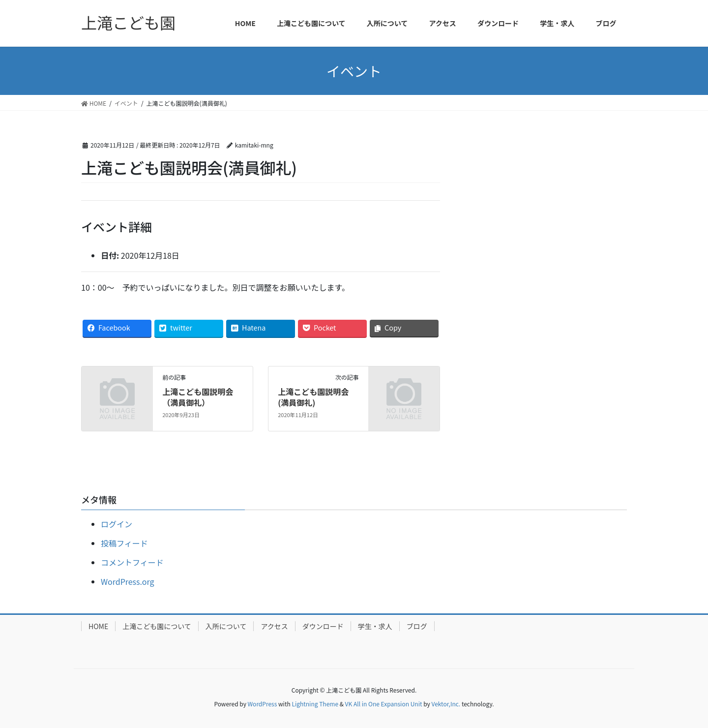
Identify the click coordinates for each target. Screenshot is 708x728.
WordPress (263, 704)
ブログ (417, 626)
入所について (226, 626)
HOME (98, 626)
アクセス (274, 626)
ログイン (117, 524)
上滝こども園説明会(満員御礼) (313, 397)
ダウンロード (323, 626)
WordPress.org (128, 581)
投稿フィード (124, 543)
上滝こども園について (157, 626)
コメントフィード (132, 562)
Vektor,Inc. (446, 704)
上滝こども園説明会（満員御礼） (198, 397)
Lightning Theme (315, 704)
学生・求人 (375, 626)
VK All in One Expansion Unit (384, 704)
